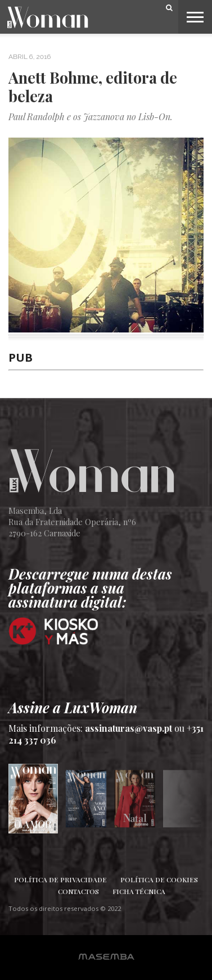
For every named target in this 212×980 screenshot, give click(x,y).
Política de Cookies (159, 879)
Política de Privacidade (60, 879)
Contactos (78, 891)
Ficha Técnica (139, 891)
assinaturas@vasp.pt (128, 728)
